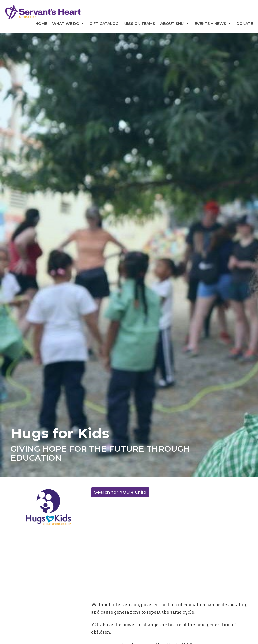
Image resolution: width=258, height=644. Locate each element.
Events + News (213, 24)
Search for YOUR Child (120, 492)
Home (41, 24)
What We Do (68, 24)
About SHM (175, 24)
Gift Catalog (104, 24)
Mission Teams (139, 24)
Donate (245, 24)
